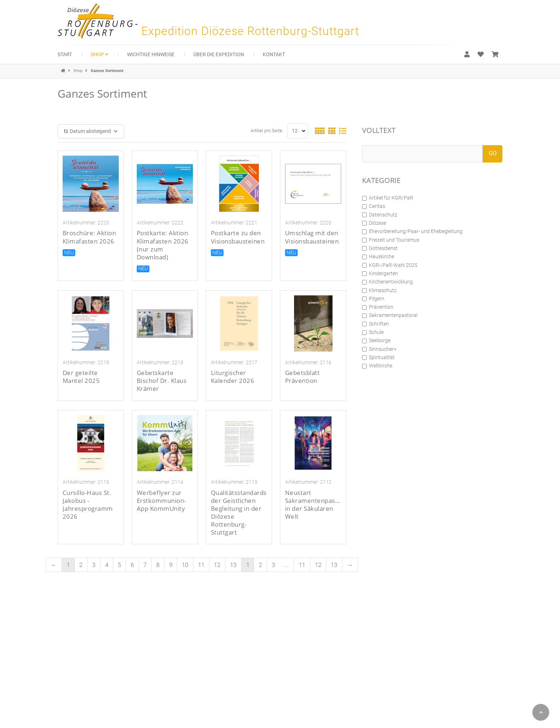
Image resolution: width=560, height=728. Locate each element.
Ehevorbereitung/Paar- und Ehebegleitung (412, 231)
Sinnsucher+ (379, 349)
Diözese (374, 223)
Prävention (378, 307)
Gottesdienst (380, 248)
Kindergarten (380, 273)
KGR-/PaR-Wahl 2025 (390, 265)
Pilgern (373, 299)
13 (233, 565)
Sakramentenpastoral (390, 315)
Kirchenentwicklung (387, 282)
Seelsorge (376, 340)
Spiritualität (378, 357)
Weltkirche (377, 366)
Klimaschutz (379, 290)
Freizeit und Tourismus (391, 240)
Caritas (374, 206)
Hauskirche (378, 256)
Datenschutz (380, 215)
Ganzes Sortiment (107, 71)
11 (201, 565)
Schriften (376, 324)
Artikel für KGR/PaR (388, 198)
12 (217, 565)
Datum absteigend (91, 131)
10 (185, 565)
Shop (78, 71)
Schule (373, 332)
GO (493, 153)
